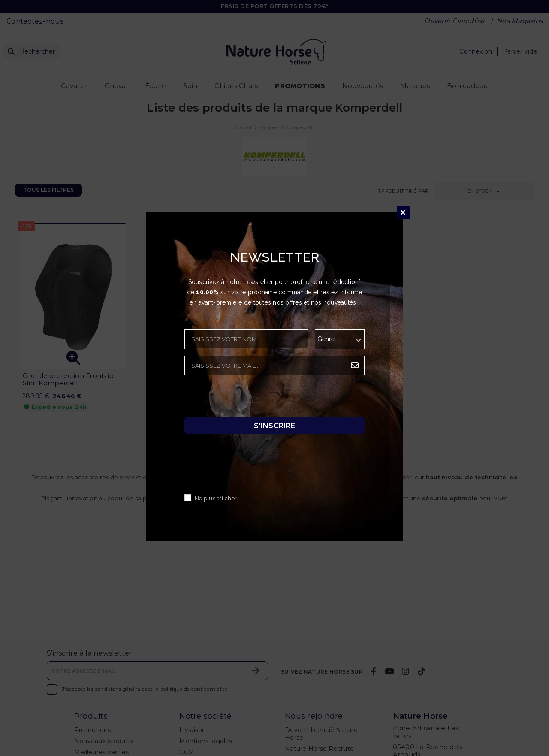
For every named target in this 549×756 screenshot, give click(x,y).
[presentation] (250, 399)
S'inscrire (274, 426)
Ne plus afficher (216, 499)
